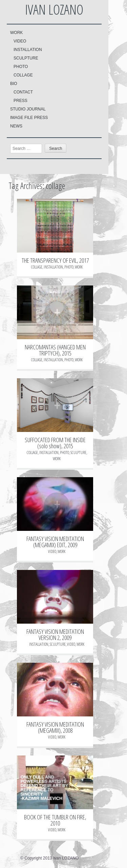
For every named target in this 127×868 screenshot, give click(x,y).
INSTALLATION (28, 50)
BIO (14, 84)
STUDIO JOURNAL (28, 109)
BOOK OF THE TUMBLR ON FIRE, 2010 (55, 820)
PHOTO (21, 67)
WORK (16, 33)
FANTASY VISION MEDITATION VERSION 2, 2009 (55, 635)
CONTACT (23, 92)
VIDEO (20, 41)
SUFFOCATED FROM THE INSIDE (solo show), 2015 (55, 443)
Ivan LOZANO (54, 9)
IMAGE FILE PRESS (29, 118)
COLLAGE (23, 75)
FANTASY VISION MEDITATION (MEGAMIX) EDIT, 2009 (55, 542)
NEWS (16, 126)
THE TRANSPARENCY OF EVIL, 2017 (55, 260)
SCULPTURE (26, 58)
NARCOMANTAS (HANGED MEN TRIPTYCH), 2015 (55, 350)
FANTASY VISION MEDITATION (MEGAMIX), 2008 (55, 727)
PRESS (20, 101)
